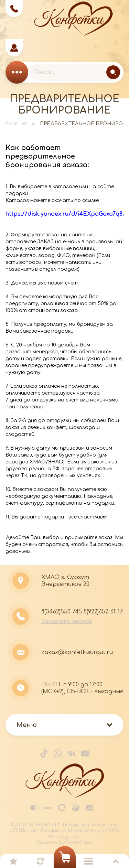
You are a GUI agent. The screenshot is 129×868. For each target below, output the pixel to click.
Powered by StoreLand (65, 843)
